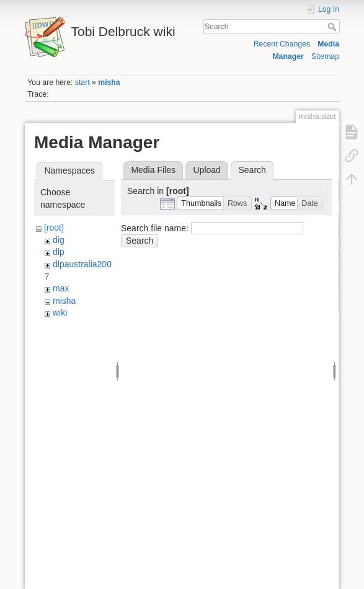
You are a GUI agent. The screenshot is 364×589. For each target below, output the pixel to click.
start (82, 82)
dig (59, 240)
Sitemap (325, 56)
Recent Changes (282, 44)
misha (109, 82)
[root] (54, 228)
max (61, 288)
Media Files (153, 170)
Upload (207, 170)
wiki (60, 312)
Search (333, 27)
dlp (59, 252)
